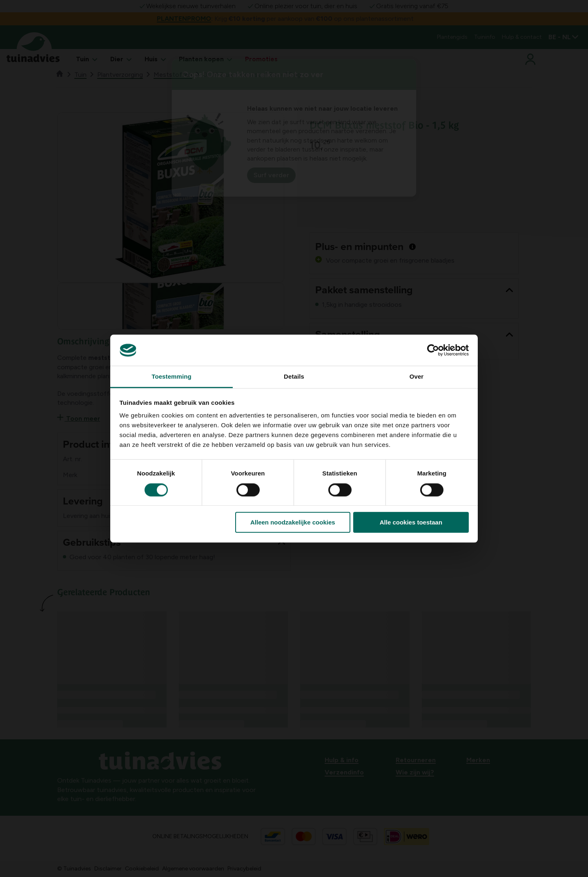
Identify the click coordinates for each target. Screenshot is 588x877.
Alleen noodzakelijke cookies (293, 522)
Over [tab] (417, 377)
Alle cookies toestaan (411, 522)
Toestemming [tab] (171, 377)
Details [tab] (294, 377)
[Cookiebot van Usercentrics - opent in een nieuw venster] (433, 350)
